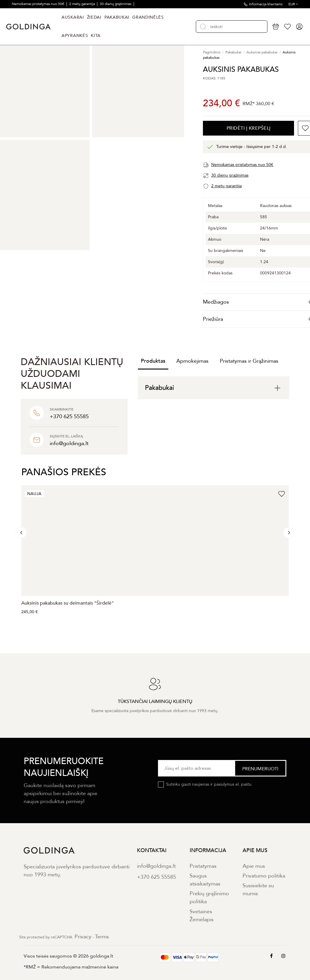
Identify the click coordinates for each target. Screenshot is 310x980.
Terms (102, 937)
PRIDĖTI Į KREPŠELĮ (249, 128)
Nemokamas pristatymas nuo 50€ (38, 4)
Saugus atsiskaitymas (205, 880)
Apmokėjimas (192, 361)
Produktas (153, 361)
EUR (293, 4)
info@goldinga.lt (156, 866)
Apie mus (254, 866)
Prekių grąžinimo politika (209, 898)
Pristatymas (203, 866)
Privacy (83, 937)
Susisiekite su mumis (258, 890)
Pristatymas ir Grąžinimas (249, 361)
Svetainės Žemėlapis (202, 916)
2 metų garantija (83, 4)
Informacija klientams (266, 4)
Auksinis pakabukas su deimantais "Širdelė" (68, 603)
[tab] (214, 388)
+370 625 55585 (156, 877)
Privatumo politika (264, 876)
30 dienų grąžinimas (116, 4)
